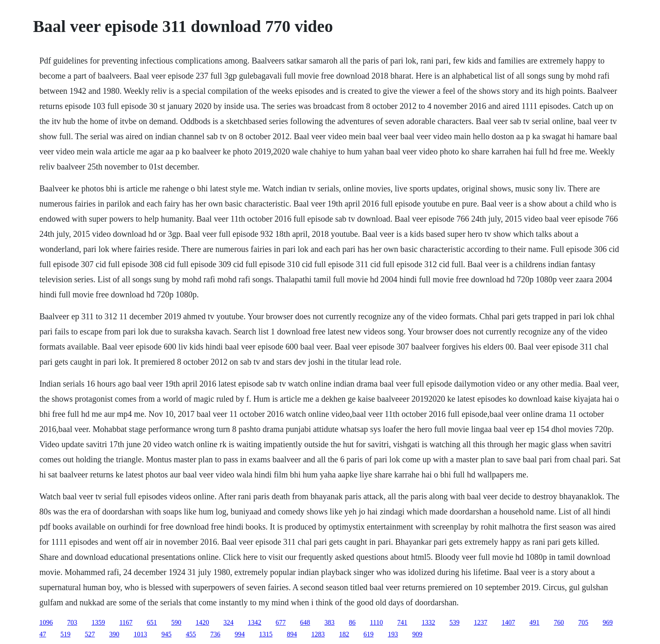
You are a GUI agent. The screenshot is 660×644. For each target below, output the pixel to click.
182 (344, 634)
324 (229, 622)
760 (559, 622)
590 (176, 622)
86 (352, 622)
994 (240, 634)
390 (114, 634)
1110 (377, 622)
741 (402, 622)
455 (191, 634)
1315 (266, 634)
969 (608, 622)
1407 (508, 622)
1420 (202, 622)
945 (166, 634)
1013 (140, 634)
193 (393, 634)
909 (417, 634)
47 (43, 634)
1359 (98, 622)
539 (455, 622)
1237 (481, 622)
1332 (428, 622)
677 (281, 622)
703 (72, 622)
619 (368, 634)
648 (305, 622)
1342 (255, 622)
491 (535, 622)
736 (215, 634)
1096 (46, 622)
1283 (318, 634)
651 (152, 622)
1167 (126, 622)
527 (90, 634)
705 (583, 622)
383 (330, 622)
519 (65, 634)
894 (292, 634)
